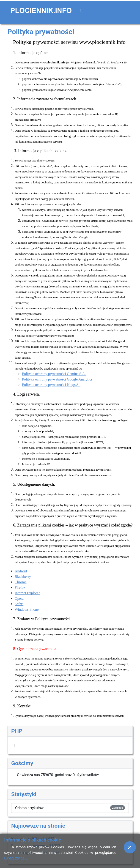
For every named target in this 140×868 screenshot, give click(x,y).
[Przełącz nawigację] (81, 11)
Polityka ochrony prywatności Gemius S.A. (54, 374)
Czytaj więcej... (16, 858)
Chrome (21, 582)
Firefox (20, 588)
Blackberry (23, 577)
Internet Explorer (27, 593)
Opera (19, 598)
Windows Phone (27, 609)
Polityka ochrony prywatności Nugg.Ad (51, 385)
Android (21, 571)
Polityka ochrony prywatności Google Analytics (57, 379)
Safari (19, 604)
